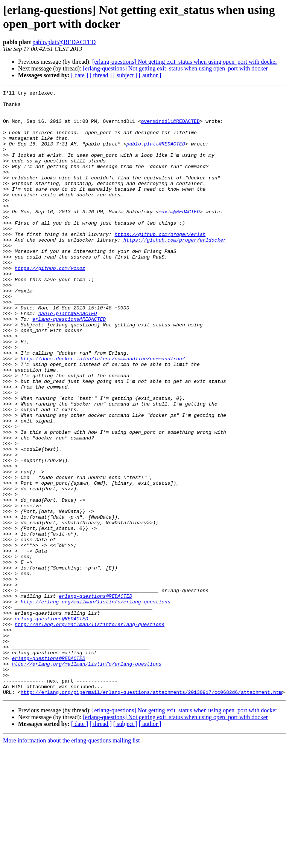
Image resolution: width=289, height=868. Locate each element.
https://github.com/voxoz (50, 304)
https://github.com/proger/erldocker (175, 270)
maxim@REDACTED (179, 236)
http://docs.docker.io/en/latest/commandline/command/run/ (103, 413)
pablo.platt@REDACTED (64, 42)
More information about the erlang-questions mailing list (71, 861)
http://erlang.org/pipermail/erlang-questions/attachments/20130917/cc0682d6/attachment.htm (151, 813)
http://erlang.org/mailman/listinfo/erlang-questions (96, 704)
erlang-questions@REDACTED (69, 365)
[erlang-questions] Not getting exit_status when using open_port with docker (185, 62)
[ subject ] (125, 75)
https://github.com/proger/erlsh (160, 263)
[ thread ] (101, 75)
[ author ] (150, 75)
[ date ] (80, 75)
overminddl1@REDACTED (170, 128)
